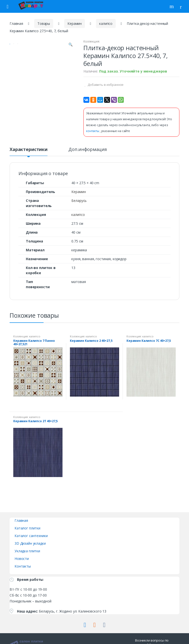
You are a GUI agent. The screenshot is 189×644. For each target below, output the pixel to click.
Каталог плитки (27, 528)
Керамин (75, 23)
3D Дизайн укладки (30, 543)
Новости (22, 559)
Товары (44, 23)
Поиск (172, 6)
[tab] (29, 151)
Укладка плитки (27, 551)
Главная (16, 23)
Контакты (23, 566)
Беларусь (79, 201)
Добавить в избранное (105, 85)
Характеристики (29, 150)
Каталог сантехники (31, 536)
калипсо (106, 23)
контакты (93, 131)
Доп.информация (88, 150)
